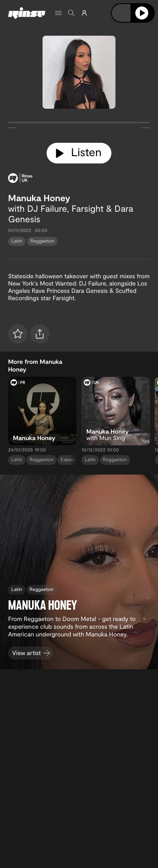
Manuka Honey (39, 198)
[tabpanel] (79, 124)
